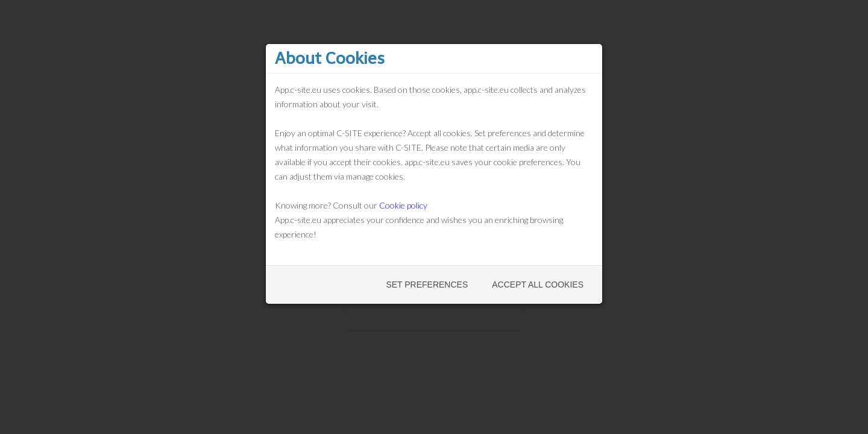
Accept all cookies (538, 285)
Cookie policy (403, 205)
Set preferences (427, 285)
